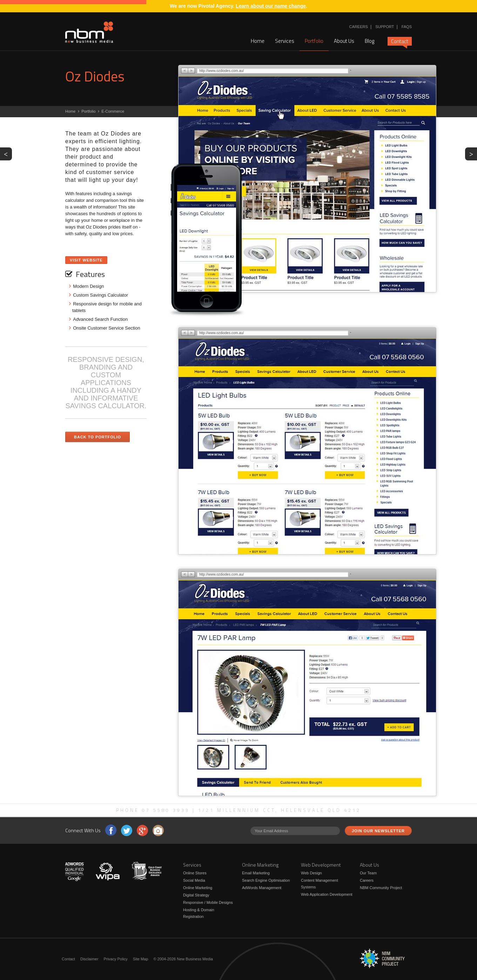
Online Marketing (198, 888)
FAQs (407, 27)
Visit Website (86, 260)
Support (385, 27)
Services (285, 41)
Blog (369, 41)
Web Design (311, 873)
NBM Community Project (381, 888)
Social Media (194, 880)
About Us (344, 41)
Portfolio (314, 41)
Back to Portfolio (98, 437)
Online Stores (195, 873)
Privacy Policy (115, 959)
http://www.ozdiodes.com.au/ (221, 71)
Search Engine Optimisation (266, 880)
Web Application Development (327, 894)
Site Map (140, 959)
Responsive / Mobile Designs (208, 902)
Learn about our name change (271, 6)
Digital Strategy (196, 895)
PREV (8, 153)
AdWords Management (262, 888)
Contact (400, 41)
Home (258, 41)
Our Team (368, 873)
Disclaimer (89, 959)
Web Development (321, 865)
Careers (359, 27)
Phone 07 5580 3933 (153, 810)
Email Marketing (256, 873)
